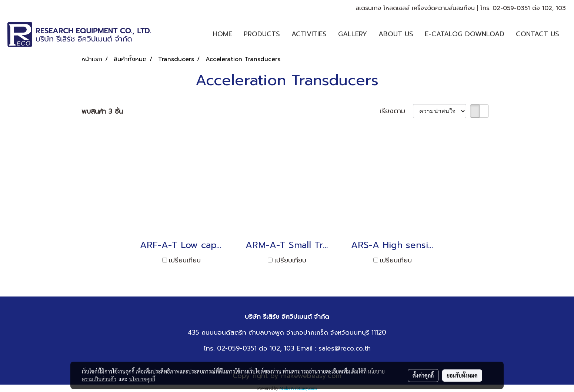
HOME (223, 34)
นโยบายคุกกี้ (142, 379)
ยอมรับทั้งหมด (462, 375)
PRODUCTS (262, 34)
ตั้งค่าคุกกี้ (423, 375)
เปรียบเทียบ (185, 260)
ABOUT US (396, 34)
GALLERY (353, 34)
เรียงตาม (396, 111)
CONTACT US (538, 34)
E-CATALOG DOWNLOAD (465, 34)
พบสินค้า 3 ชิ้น (102, 112)
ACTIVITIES (309, 34)
